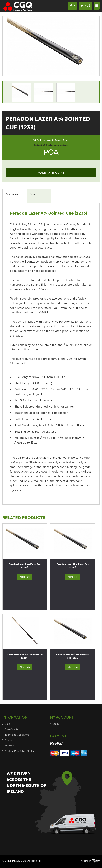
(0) (86, 6)
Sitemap (9, 746)
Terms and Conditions (17, 735)
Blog (7, 724)
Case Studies (12, 729)
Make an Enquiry (51, 173)
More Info (25, 577)
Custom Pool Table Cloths (19, 751)
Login (56, 724)
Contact (9, 740)
